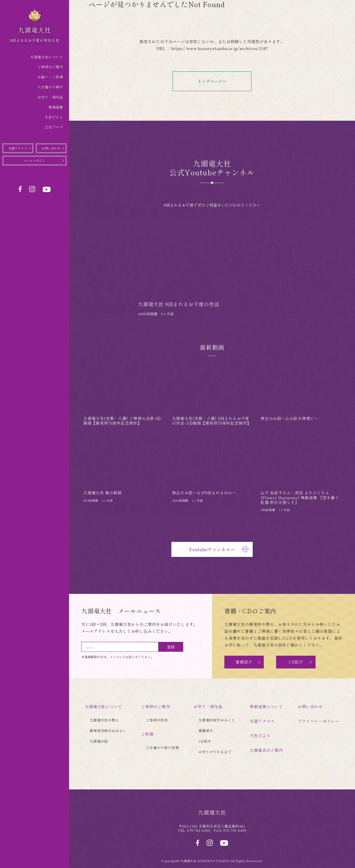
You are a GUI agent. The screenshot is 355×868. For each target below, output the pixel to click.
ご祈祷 (147, 734)
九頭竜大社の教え (104, 720)
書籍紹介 (244, 662)
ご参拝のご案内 (50, 67)
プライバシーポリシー (319, 721)
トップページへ (222, 82)
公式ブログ (54, 127)
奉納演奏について (266, 706)
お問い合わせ (51, 148)
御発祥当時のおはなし (108, 730)
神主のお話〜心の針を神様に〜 (290, 418)
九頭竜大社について (47, 57)
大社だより (54, 117)
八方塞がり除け (50, 87)
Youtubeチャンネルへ (218, 549)
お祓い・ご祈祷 (50, 77)
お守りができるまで (215, 751)
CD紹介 (296, 662)
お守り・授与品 (50, 97)
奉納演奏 (56, 107)
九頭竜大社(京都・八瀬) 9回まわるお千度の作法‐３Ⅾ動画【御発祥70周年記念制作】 (212, 421)
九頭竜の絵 (99, 741)
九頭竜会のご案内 (266, 749)
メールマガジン (35, 161)
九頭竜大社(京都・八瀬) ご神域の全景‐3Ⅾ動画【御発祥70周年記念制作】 (122, 421)
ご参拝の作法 (157, 720)
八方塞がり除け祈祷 (162, 747)
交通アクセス (18, 148)
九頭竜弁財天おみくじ (217, 720)
